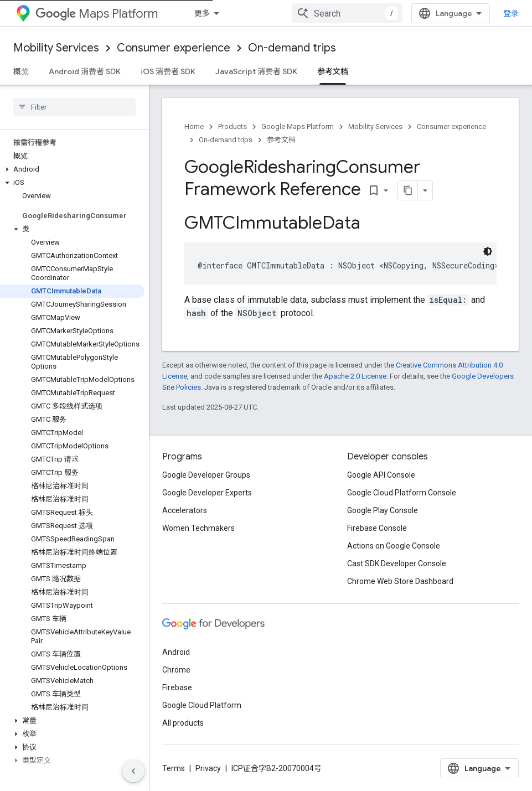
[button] (72, 169)
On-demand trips (292, 48)
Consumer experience (174, 48)
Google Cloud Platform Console (402, 492)
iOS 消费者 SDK (168, 71)
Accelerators (185, 510)
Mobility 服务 (218, 13)
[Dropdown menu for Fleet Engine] (338, 13)
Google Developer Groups (206, 474)
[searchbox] (74, 107)
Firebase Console (377, 528)
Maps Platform (97, 14)
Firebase (177, 687)
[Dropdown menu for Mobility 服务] (255, 13)
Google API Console (381, 474)
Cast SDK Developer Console (397, 563)
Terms (174, 768)
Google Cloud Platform (202, 705)
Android (176, 652)
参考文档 (281, 140)
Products (233, 126)
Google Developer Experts (207, 492)
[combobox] (450, 13)
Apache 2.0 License (355, 376)
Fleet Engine (301, 13)
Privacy (208, 768)
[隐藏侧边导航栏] (133, 771)
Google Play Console (383, 510)
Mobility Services (56, 48)
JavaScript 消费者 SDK (256, 71)
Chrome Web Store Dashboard (400, 581)
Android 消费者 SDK (85, 71)
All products (183, 722)
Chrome (176, 669)
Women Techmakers (198, 528)
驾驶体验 (376, 13)
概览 (21, 71)
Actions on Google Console (394, 545)
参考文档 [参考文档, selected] (333, 71)
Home (194, 126)
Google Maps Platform (298, 126)
